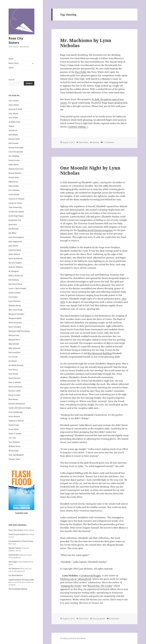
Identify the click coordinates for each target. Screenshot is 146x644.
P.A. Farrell (13, 357)
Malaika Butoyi (15, 305)
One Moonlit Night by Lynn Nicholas (90, 170)
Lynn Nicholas (14, 301)
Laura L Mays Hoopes (17, 288)
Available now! (21, 513)
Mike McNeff (14, 344)
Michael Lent (14, 335)
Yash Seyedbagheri (16, 455)
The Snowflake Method (18, 589)
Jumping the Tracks (71, 586)
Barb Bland (13, 135)
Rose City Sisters (16, 40)
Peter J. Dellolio (15, 382)
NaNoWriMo (14, 555)
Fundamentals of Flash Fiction (21, 541)
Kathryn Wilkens (16, 267)
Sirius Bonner (14, 416)
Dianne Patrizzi (15, 173)
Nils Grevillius (14, 352)
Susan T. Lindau (15, 434)
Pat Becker (13, 361)
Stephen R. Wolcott (16, 421)
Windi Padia (14, 451)
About (11, 68)
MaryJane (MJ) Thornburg (19, 331)
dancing (96, 142)
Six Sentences (14, 569)
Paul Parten (13, 374)
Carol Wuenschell (16, 152)
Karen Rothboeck (16, 258)
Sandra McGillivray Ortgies (20, 408)
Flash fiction (84, 142)
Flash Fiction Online (17, 534)
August (11, 126)
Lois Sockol (13, 297)
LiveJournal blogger (91, 575)
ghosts (102, 619)
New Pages (13, 562)
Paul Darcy (13, 370)
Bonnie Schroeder (16, 148)
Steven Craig (14, 425)
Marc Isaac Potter (16, 310)
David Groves (14, 160)
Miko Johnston (14, 348)
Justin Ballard (14, 254)
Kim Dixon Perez (15, 284)
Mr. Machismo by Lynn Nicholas (86, 43)
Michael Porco (14, 340)
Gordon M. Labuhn (16, 212)
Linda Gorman (15, 293)
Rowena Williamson (17, 404)
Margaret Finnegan (16, 314)
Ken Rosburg (14, 280)
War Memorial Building (100, 353)
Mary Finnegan (15, 327)
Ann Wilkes (13, 118)
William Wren (14, 446)
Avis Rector (13, 130)
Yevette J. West (14, 459)
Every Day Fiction (16, 530)
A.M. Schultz (14, 101)
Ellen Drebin (14, 186)
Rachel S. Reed (14, 391)
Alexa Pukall (14, 105)
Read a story (14, 63)
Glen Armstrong (15, 207)
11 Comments (109, 142)
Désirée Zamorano (16, 169)
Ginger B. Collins (15, 203)
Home (11, 59)
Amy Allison (13, 113)
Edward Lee (13, 182)
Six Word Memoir (16, 575)
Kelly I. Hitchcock (16, 276)
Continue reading (78, 127)
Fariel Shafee (14, 195)
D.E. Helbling (14, 156)
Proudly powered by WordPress (73, 638)
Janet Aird (13, 224)
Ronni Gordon (14, 395)
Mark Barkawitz (15, 323)
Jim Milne (12, 233)
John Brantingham (16, 237)
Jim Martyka (14, 229)
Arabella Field (14, 122)
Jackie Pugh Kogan (16, 216)
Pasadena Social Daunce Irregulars (95, 230)
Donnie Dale (14, 177)
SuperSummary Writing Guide (21, 580)
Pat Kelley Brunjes (16, 365)
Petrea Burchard (15, 387)
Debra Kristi (13, 165)
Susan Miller (14, 429)
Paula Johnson (14, 378)
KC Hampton (14, 271)
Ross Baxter (13, 399)
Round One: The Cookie (100, 586)
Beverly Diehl (14, 139)
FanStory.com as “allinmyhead (76, 579)
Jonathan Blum (15, 250)
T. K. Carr (12, 438)
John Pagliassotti (15, 242)
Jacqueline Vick (15, 220)
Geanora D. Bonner (16, 199)
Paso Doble (81, 72)
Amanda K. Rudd (15, 109)
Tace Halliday (14, 442)
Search (11, 80)
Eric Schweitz (14, 190)
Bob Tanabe (13, 143)
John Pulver (13, 246)
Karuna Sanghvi (15, 263)
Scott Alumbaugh (16, 412)
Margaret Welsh (15, 318)
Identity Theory (15, 548)
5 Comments (114, 619)
